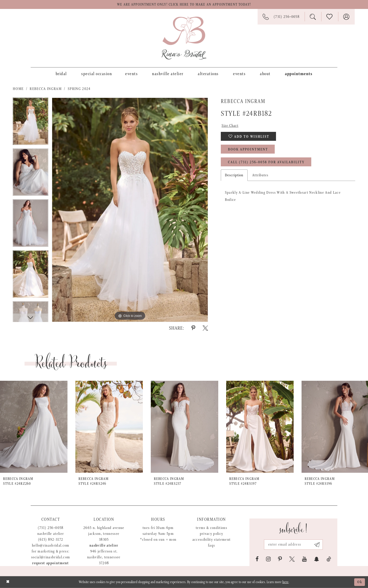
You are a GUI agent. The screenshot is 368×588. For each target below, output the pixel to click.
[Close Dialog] (8, 582)
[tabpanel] (31, 123)
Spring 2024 (79, 89)
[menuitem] (61, 74)
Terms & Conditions (211, 528)
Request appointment (50, 563)
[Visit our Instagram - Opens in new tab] (268, 559)
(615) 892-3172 (51, 540)
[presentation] (34, 427)
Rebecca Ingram (46, 89)
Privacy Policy (212, 534)
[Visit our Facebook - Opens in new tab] (257, 559)
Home (18, 89)
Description (234, 175)
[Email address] (293, 545)
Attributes (260, 175)
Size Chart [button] (230, 126)
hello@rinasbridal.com (51, 545)
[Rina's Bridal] (184, 38)
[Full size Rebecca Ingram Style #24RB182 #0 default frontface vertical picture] (130, 210)
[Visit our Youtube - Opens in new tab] (304, 559)
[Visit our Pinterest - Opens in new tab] (280, 559)
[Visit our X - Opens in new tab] (292, 559)
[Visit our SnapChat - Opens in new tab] (317, 559)
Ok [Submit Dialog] (360, 582)
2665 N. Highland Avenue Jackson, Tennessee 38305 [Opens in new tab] (104, 534)
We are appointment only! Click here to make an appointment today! (184, 5)
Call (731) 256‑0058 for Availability (266, 162)
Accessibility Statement (212, 540)
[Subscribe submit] (317, 545)
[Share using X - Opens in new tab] (205, 328)
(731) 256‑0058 (51, 528)
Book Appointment (248, 149)
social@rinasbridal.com (51, 557)
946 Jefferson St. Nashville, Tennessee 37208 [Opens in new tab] (104, 557)
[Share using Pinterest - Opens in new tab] (193, 328)
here (285, 582)
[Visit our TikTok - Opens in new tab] (329, 559)
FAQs (211, 545)
